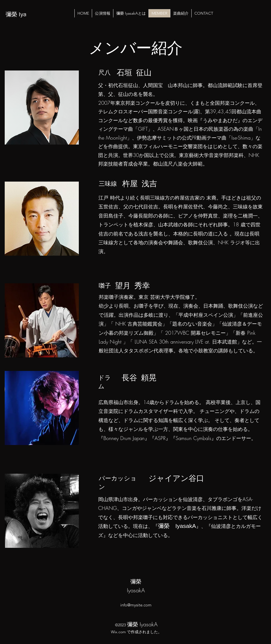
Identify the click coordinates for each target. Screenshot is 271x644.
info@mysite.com (136, 605)
